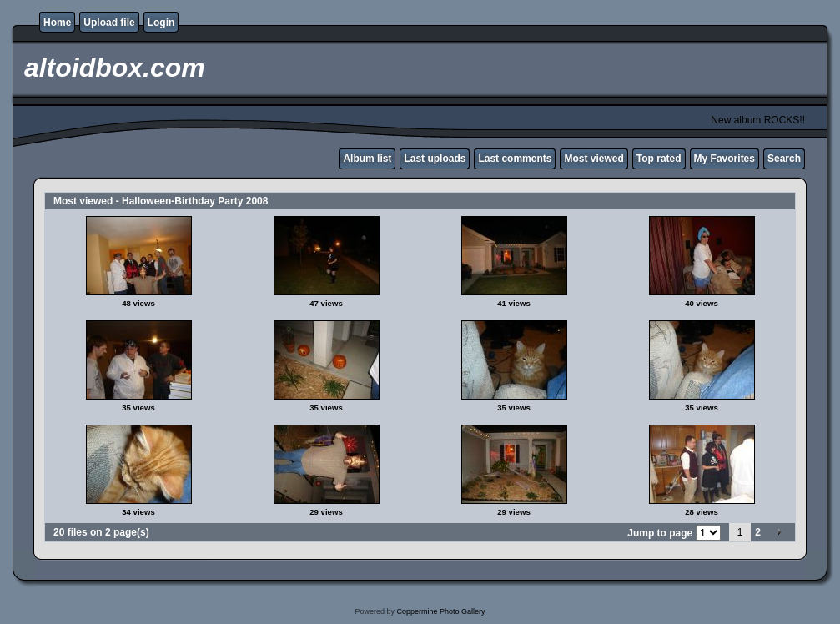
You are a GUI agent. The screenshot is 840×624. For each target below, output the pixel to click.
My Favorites (724, 159)
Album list (367, 159)
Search (784, 159)
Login (161, 23)
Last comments (515, 159)
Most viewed (594, 159)
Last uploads (435, 159)
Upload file (109, 23)
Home (57, 23)
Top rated (659, 159)
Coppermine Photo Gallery (440, 611)
